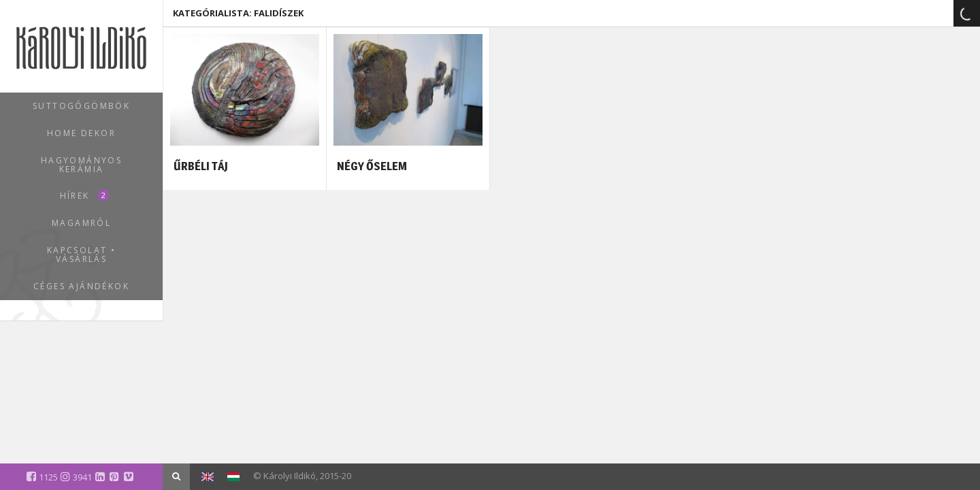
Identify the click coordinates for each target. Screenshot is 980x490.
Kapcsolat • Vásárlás (81, 255)
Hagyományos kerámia (81, 165)
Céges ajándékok (81, 286)
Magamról (81, 223)
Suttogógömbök (81, 106)
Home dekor (81, 133)
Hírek (84, 196)
